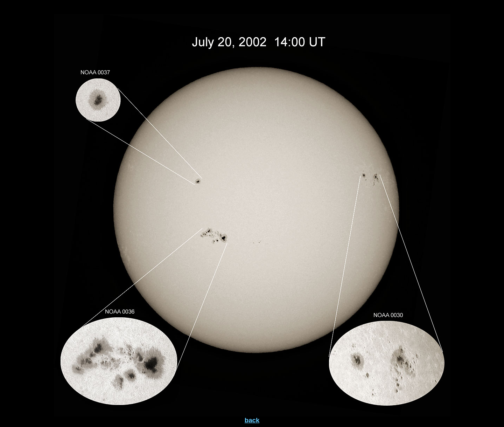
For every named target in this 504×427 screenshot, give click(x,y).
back (252, 420)
